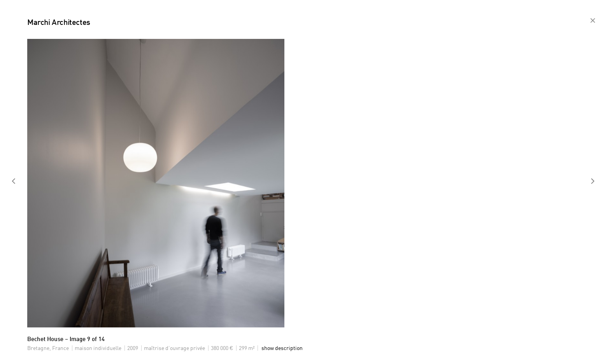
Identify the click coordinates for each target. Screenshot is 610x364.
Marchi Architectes (59, 23)
